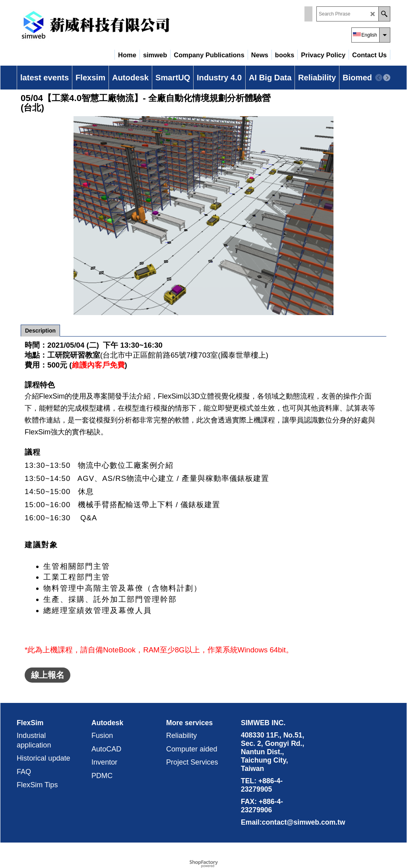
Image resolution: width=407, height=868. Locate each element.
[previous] (379, 78)
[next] (387, 78)
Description (40, 331)
